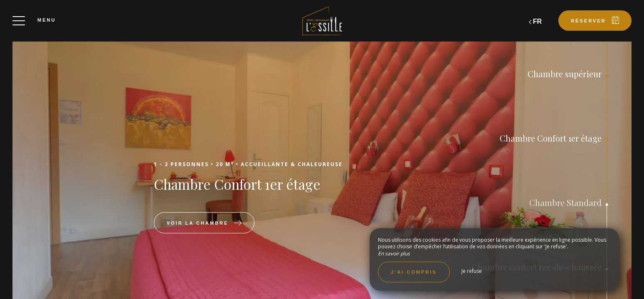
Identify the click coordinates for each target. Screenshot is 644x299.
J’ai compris (414, 272)
